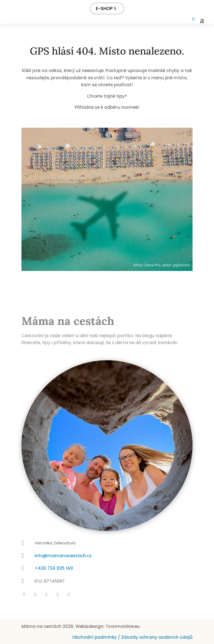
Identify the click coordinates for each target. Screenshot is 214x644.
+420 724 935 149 (54, 568)
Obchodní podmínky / (97, 637)
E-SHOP (104, 8)
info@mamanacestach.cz (63, 556)
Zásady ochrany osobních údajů (157, 637)
